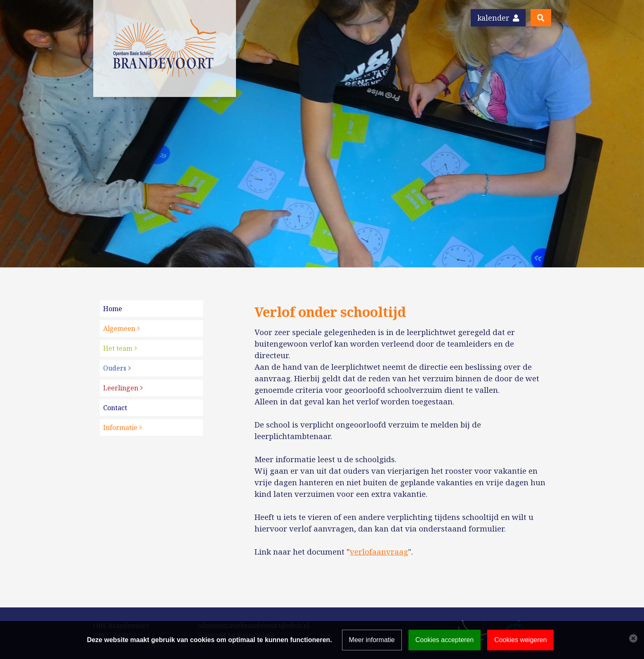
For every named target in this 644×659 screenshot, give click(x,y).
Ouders (115, 368)
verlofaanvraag (379, 552)
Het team (118, 348)
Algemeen (119, 328)
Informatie (120, 428)
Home (113, 309)
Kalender (498, 18)
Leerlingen (121, 388)
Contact (115, 408)
